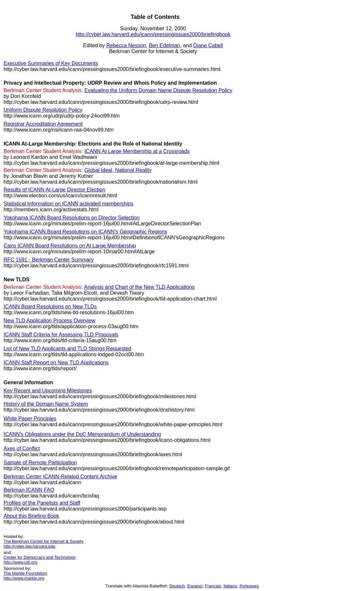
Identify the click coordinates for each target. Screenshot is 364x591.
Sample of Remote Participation (40, 463)
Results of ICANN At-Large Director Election (54, 190)
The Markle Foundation (25, 573)
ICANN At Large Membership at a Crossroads (137, 151)
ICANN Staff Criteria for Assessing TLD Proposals (61, 335)
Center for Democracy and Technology (40, 557)
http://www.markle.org (24, 578)
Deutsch (177, 586)
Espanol (195, 586)
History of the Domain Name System (46, 404)
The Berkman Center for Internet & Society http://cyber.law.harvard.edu (44, 544)
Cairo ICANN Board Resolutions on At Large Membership (70, 246)
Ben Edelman (164, 45)
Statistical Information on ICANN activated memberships (68, 204)
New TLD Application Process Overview (49, 321)
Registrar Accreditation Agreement (43, 124)
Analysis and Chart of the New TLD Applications (139, 287)
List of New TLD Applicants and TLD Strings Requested (68, 349)
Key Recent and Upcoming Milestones (48, 391)
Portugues (249, 586)
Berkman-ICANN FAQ (29, 490)
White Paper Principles (30, 419)
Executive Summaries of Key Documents (51, 63)
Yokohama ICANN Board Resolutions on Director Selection (71, 218)
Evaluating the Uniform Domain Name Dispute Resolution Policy (158, 90)
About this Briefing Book (31, 516)
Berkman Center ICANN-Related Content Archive (60, 477)
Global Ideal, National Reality (118, 170)
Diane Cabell (208, 45)
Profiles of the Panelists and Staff (42, 503)
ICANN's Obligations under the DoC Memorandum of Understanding (82, 434)
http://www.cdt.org (20, 562)
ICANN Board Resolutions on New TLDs (50, 307)
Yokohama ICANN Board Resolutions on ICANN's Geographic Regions (85, 232)
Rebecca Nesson (126, 45)
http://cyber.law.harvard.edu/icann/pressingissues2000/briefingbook (153, 34)
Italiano (230, 586)
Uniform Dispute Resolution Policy (43, 110)
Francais (213, 586)
